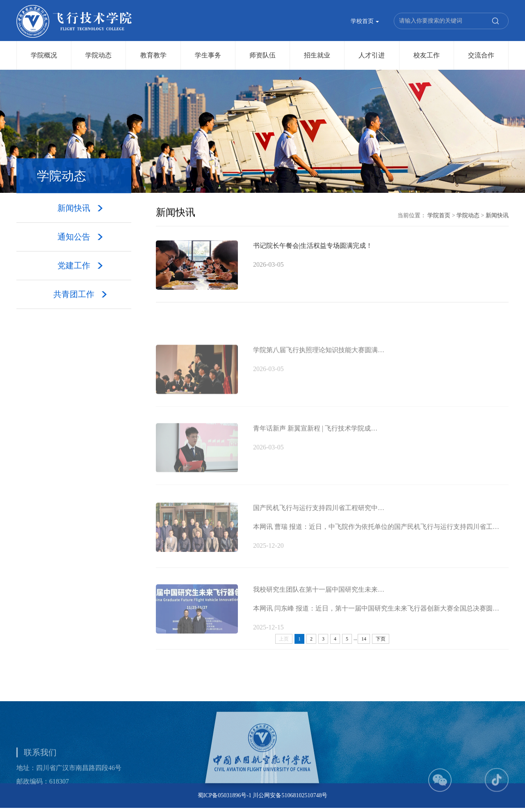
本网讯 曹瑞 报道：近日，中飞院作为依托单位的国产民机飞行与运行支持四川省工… (376, 541)
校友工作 (427, 55)
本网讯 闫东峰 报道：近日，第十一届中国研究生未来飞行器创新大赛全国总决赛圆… (376, 623)
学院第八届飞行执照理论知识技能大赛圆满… (319, 364)
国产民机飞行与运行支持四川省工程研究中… (319, 523)
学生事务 (208, 55)
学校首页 (365, 22)
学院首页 (439, 216)
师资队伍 (262, 55)
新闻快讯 (497, 216)
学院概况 (44, 55)
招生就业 (317, 55)
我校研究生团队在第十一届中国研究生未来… (319, 604)
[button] (440, 795)
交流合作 (481, 55)
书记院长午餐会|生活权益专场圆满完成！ (313, 247)
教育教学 (153, 55)
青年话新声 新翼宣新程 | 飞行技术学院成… (315, 442)
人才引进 (372, 55)
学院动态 (98, 55)
